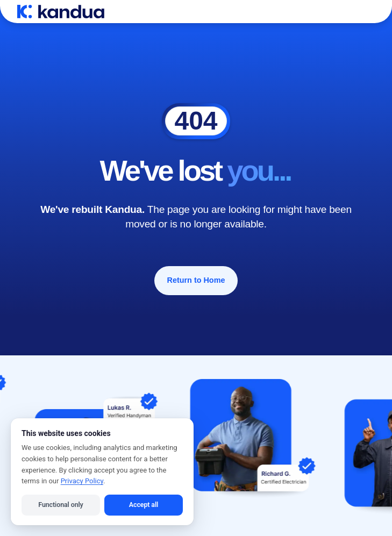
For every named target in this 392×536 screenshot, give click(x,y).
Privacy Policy (82, 481)
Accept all (144, 505)
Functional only (60, 505)
